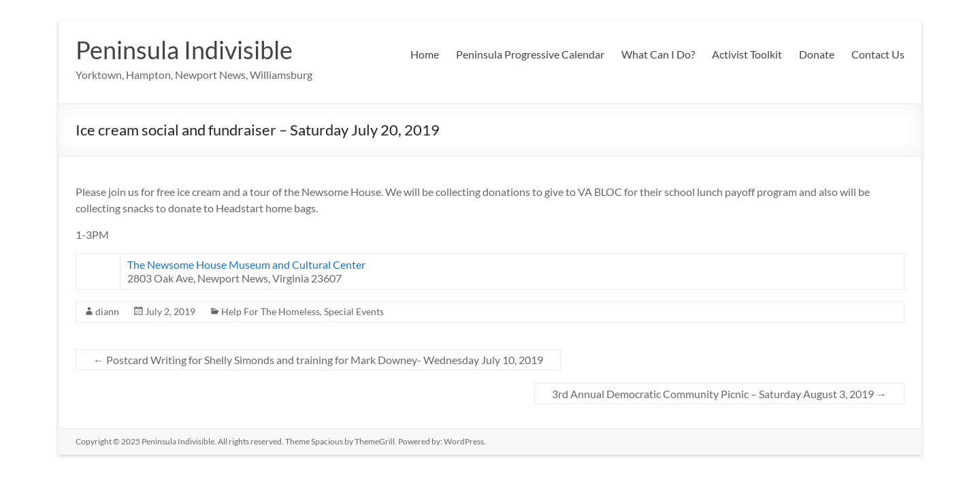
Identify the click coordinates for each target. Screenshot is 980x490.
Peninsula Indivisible (184, 50)
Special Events (354, 311)
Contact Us (878, 54)
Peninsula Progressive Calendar (530, 54)
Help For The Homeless (271, 311)
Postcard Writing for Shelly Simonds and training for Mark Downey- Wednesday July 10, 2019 (318, 360)
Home (425, 54)
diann (107, 311)
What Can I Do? (658, 54)
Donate (817, 54)
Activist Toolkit (747, 54)
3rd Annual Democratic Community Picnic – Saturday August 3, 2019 (719, 394)
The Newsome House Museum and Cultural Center (246, 264)
